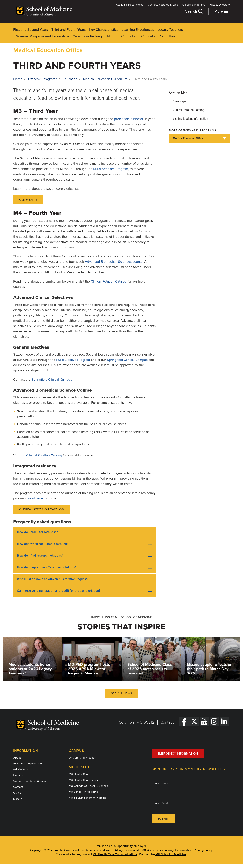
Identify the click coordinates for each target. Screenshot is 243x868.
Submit (163, 819)
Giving (17, 793)
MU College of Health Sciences (89, 786)
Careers (18, 775)
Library (18, 799)
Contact (167, 722)
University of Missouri (83, 758)
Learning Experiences (138, 30)
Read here (35, 498)
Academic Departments (130, 5)
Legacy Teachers (170, 30)
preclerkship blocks (128, 119)
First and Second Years (31, 30)
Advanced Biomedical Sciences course (114, 262)
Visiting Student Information (190, 119)
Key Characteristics (104, 30)
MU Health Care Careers (84, 780)
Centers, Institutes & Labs (163, 5)
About (17, 758)
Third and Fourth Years (69, 30)
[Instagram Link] (214, 722)
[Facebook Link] (184, 722)
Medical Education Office (48, 50)
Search (194, 11)
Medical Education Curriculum (105, 79)
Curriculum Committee (158, 36)
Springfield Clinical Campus (127, 360)
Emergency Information (178, 754)
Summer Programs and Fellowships (43, 36)
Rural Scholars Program (111, 169)
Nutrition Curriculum (122, 36)
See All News (122, 693)
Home (18, 79)
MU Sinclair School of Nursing (88, 798)
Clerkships (28, 200)
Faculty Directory (220, 5)
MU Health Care (79, 774)
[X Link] (194, 722)
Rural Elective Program (73, 360)
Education (70, 79)
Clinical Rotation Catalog (109, 281)
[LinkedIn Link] (224, 722)
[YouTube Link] (204, 722)
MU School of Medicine (84, 792)
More (221, 11)
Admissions (21, 769)
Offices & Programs (194, 5)
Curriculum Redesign (88, 36)
